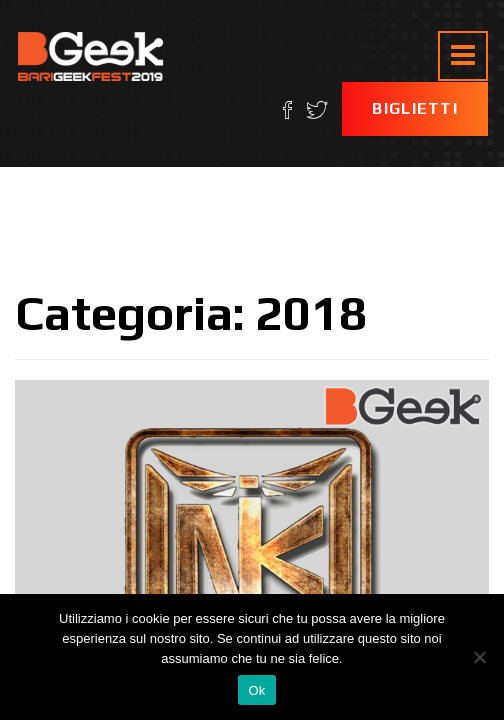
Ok (256, 690)
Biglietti (415, 108)
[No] (479, 657)
